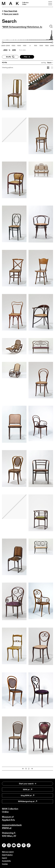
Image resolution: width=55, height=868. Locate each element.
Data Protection (7, 855)
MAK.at (28, 789)
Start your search (28, 783)
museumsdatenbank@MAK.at (12, 826)
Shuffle (10, 57)
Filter (27, 57)
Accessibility (6, 861)
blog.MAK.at (27, 795)
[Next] (32, 769)
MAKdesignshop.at (28, 801)
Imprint (4, 858)
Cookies (5, 864)
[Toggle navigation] (50, 3)
